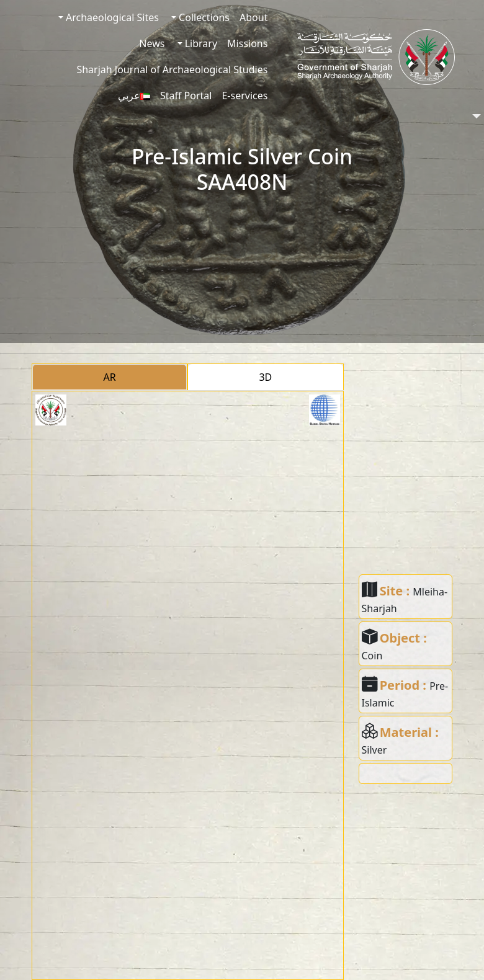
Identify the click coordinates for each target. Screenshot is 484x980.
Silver (374, 750)
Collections (203, 17)
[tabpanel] (188, 685)
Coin (372, 656)
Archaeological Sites (111, 17)
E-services (244, 96)
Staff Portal (186, 96)
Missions (247, 43)
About (253, 17)
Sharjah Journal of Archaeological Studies (172, 69)
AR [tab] (110, 377)
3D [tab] (265, 377)
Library (200, 43)
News (152, 43)
